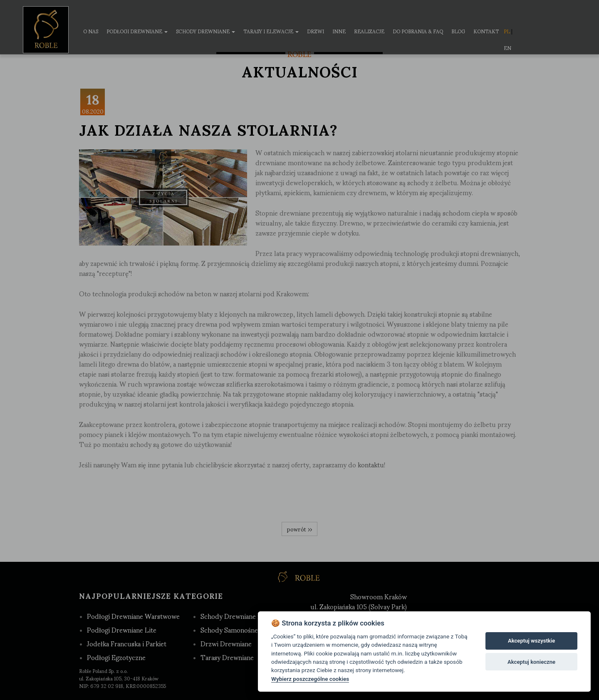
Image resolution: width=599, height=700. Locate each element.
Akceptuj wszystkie (531, 641)
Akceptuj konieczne (531, 662)
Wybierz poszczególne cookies (310, 679)
